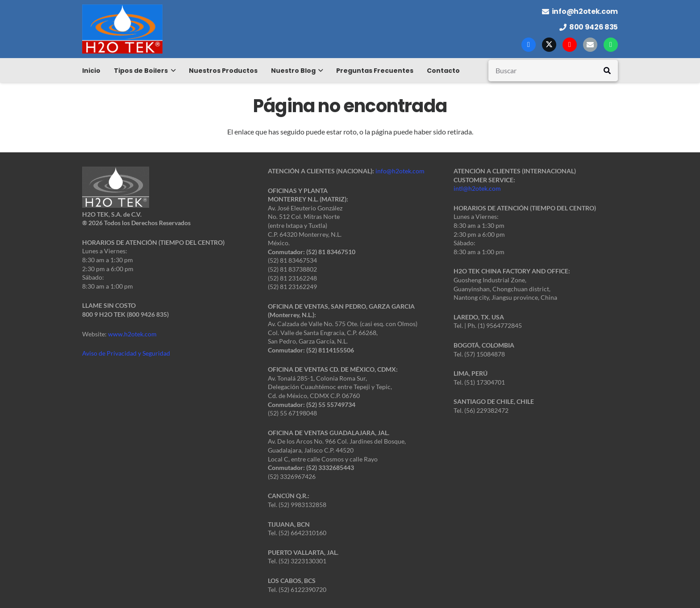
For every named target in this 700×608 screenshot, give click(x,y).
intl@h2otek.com (477, 188)
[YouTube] (570, 45)
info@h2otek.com (400, 171)
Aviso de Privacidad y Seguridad (126, 353)
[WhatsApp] (611, 45)
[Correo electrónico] (590, 45)
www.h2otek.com (132, 334)
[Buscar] (553, 71)
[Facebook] (529, 45)
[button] (172, 71)
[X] (549, 45)
